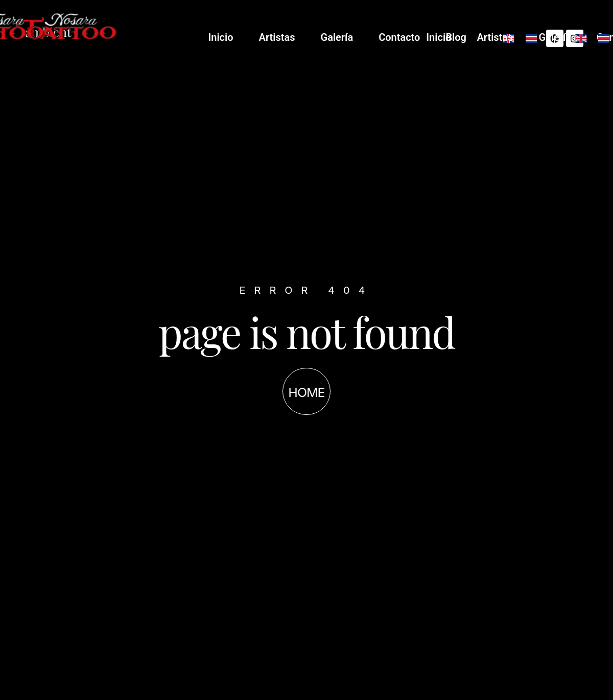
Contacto (505, 37)
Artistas (382, 37)
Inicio (326, 37)
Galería (442, 37)
